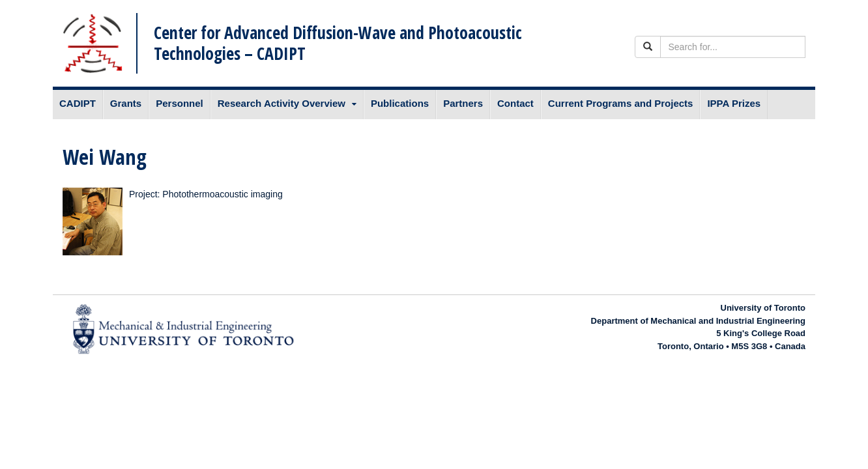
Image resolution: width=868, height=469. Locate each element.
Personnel (180, 103)
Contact (515, 103)
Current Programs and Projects (621, 103)
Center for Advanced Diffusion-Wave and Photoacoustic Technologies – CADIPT (338, 43)
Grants (126, 103)
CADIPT (78, 103)
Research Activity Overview (282, 103)
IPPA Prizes (734, 103)
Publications (400, 103)
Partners (463, 103)
